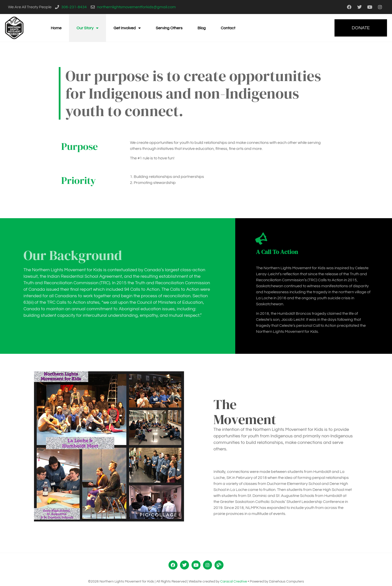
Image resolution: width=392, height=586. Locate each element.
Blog (202, 28)
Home (56, 28)
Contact (228, 28)
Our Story (87, 28)
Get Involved (127, 28)
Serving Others (169, 28)
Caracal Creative (234, 581)
